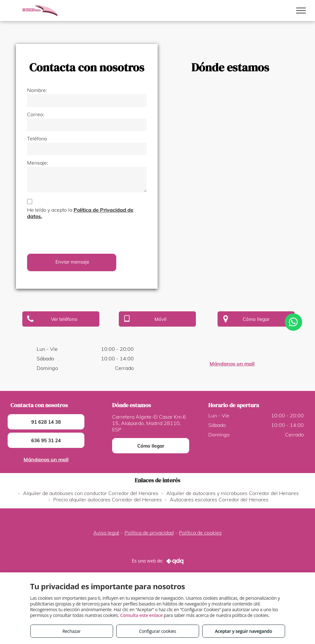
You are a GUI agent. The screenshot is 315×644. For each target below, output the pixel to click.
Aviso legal (106, 533)
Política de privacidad (149, 533)
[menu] (301, 11)
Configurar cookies (157, 631)
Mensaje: (38, 163)
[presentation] (75, 235)
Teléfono (37, 138)
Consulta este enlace (141, 615)
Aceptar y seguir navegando (243, 631)
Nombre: (37, 90)
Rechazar (72, 631)
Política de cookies (200, 533)
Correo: (36, 114)
